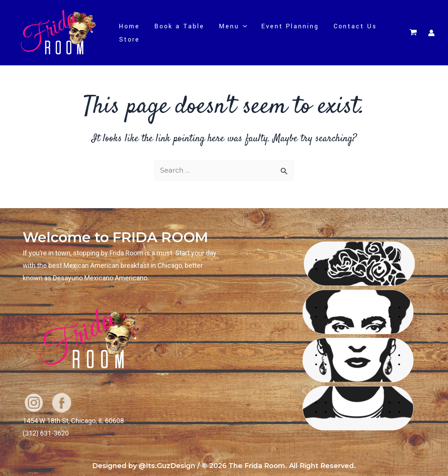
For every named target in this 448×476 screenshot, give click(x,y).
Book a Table (178, 26)
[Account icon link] (431, 33)
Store (129, 39)
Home (129, 26)
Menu (230, 26)
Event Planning (286, 26)
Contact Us (350, 26)
